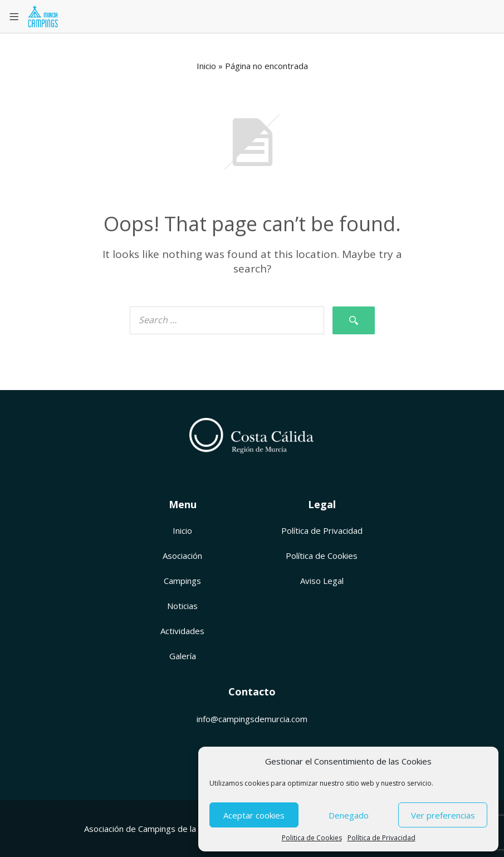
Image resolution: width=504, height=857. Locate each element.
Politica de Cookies (312, 838)
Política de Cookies (322, 556)
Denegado (349, 815)
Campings (182, 581)
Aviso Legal (322, 581)
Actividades (182, 631)
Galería (183, 656)
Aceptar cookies (254, 815)
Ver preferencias (443, 815)
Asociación (182, 556)
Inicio (206, 66)
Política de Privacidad (381, 838)
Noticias (182, 606)
